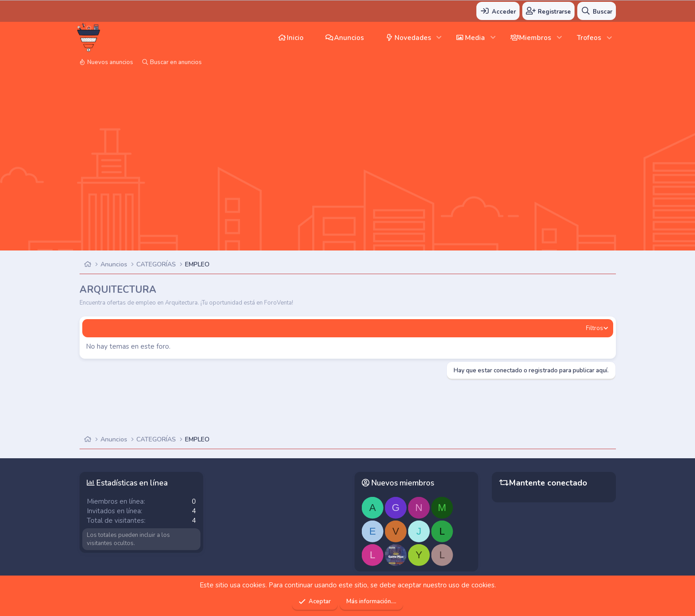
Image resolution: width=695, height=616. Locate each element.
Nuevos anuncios (110, 62)
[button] (439, 38)
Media (475, 38)
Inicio (295, 38)
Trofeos (589, 38)
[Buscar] (597, 11)
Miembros (535, 38)
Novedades (413, 38)
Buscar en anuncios (176, 62)
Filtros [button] (595, 328)
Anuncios (349, 38)
